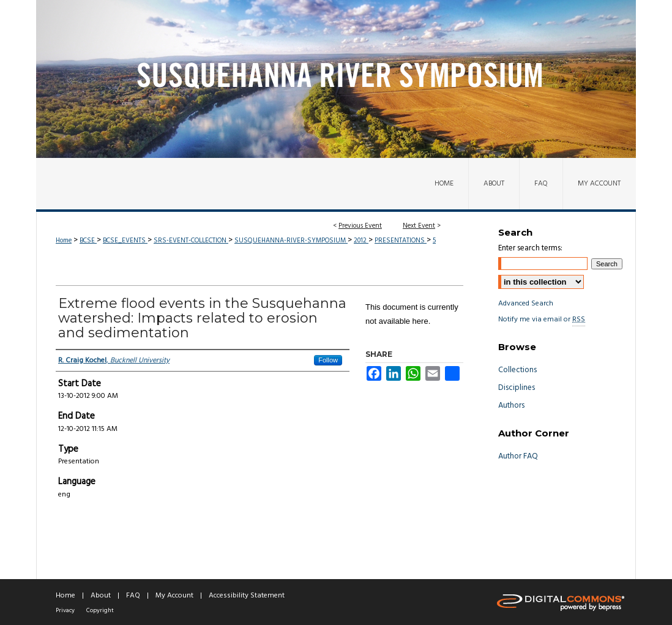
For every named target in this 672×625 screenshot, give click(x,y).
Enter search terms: (530, 248)
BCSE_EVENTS (125, 241)
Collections (517, 370)
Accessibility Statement (247, 596)
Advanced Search (526, 304)
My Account (174, 596)
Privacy (65, 610)
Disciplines (517, 388)
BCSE (88, 241)
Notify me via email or (542, 320)
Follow (328, 360)
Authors (511, 406)
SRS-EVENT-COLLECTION (191, 241)
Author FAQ (518, 456)
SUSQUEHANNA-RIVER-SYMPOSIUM (291, 241)
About (101, 596)
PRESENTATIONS (401, 241)
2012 (361, 241)
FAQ (133, 596)
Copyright (100, 610)
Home (64, 241)
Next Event (419, 226)
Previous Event (360, 226)
